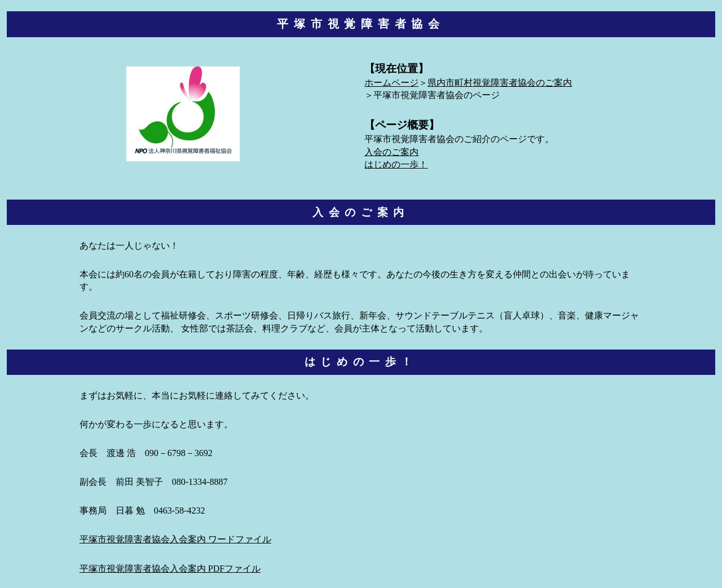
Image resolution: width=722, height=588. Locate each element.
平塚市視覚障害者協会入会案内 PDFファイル (170, 569)
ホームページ (391, 83)
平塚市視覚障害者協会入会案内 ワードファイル (175, 540)
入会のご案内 (391, 152)
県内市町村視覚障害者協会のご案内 (500, 83)
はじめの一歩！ (396, 165)
